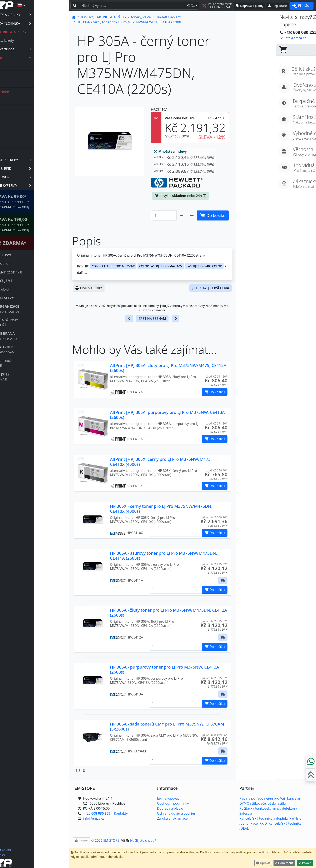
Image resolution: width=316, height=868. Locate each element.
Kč (191, 6)
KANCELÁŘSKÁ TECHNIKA (40, 23)
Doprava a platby (170, 808)
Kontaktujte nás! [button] (300, 38)
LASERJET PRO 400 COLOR (204, 266)
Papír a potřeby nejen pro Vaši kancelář (270, 798)
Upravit (263, 863)
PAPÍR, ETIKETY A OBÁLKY (40, 15)
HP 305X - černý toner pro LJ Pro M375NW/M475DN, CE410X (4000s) (161, 509)
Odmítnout (284, 863)
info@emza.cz (29, 855)
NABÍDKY (89, 288)
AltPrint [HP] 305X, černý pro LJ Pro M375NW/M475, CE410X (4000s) (161, 462)
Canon (23, 75)
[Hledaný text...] (132, 6)
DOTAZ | (210, 288)
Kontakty (121, 813)
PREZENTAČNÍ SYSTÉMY (40, 186)
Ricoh (22, 135)
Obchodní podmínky (173, 803)
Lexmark (25, 109)
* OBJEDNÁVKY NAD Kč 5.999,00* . (39, 224)
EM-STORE (111, 840)
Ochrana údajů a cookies (176, 813)
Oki (21, 126)
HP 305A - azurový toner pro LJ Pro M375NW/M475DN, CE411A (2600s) (164, 556)
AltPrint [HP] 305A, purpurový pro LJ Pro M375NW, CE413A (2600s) (167, 415)
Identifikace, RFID (253, 823)
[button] (184, 158)
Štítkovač (38, 243)
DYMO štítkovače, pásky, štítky (263, 803)
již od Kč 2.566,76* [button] (215, 517)
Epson (23, 83)
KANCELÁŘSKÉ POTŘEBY (40, 160)
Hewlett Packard (31, 92)
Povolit (305, 863)
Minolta (24, 117)
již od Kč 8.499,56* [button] (215, 735)
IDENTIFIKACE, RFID (40, 169)
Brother (24, 66)
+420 (32, 850)
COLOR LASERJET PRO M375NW (113, 266)
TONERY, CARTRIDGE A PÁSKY (40, 32)
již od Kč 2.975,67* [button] (215, 564)
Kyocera (24, 100)
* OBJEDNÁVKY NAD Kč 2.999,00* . (39, 201)
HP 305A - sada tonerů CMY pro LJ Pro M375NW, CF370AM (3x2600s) (167, 726)
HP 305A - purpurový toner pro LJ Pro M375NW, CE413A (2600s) (165, 670)
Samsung (25, 143)
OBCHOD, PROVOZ (40, 177)
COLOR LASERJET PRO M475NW (160, 266)
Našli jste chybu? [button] (143, 840)
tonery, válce (41, 58)
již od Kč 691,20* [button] (216, 376)
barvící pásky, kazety (32, 40)
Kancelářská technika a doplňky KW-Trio (270, 818)
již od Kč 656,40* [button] (216, 470)
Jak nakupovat (168, 798)
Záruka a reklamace (172, 818)
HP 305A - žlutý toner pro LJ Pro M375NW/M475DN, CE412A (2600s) (169, 613)
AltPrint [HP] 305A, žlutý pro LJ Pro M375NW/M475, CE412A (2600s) (168, 368)
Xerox (23, 152)
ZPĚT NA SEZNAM (152, 319)
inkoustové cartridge (41, 49)
